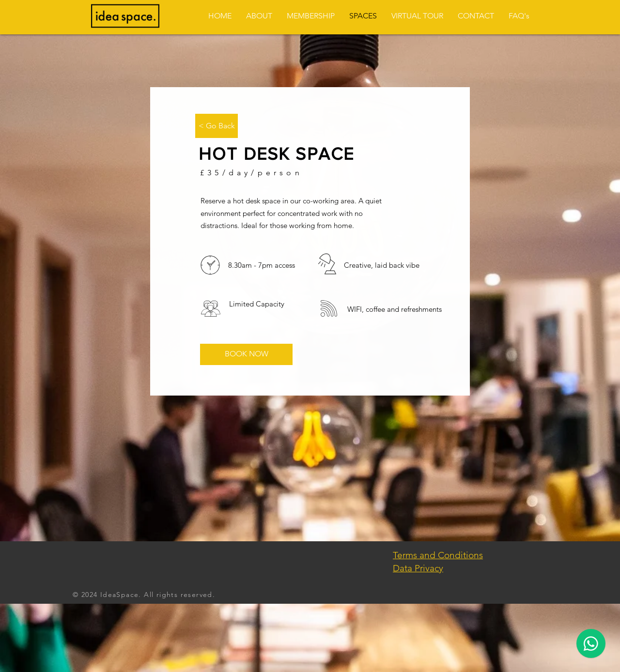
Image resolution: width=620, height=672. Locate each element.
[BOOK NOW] (246, 354)
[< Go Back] (217, 126)
